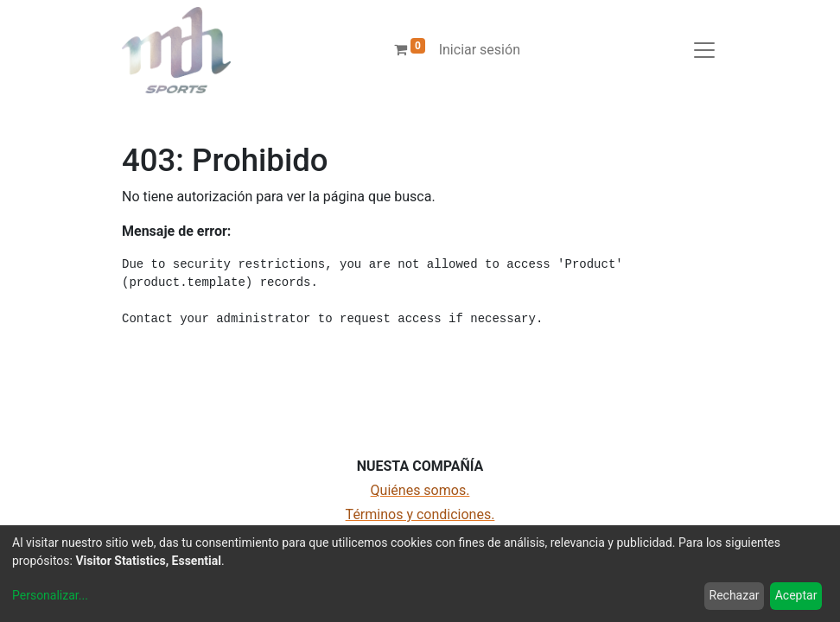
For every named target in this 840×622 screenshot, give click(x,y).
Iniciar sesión (480, 50)
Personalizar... (50, 595)
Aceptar (796, 595)
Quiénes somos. (420, 490)
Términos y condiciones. (420, 514)
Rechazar (735, 595)
